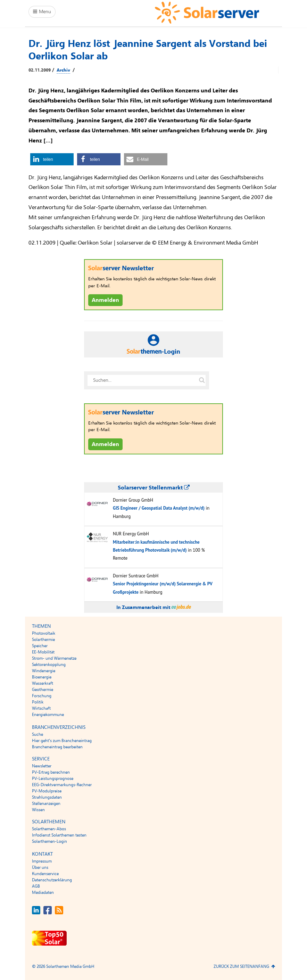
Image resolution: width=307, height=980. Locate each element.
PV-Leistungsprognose (53, 779)
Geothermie (43, 690)
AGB (36, 886)
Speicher (40, 646)
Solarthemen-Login (49, 841)
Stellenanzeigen (46, 804)
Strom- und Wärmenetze (54, 658)
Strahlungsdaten (47, 797)
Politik (38, 702)
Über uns (40, 867)
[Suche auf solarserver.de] (202, 380)
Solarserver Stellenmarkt (154, 488)
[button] (52, 159)
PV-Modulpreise (47, 791)
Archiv (63, 70)
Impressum (42, 861)
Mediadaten (43, 892)
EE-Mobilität (43, 652)
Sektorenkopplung (49, 665)
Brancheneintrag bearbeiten (57, 747)
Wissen (38, 810)
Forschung (42, 696)
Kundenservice (45, 874)
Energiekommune (48, 715)
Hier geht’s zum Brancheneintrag (62, 741)
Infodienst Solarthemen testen (59, 835)
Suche (38, 734)
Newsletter (42, 766)
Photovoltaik (44, 633)
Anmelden (105, 300)
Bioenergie (42, 677)
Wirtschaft (41, 708)
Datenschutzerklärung (52, 880)
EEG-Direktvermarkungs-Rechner (62, 785)
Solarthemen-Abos (49, 829)
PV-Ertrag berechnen (51, 772)
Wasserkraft (43, 683)
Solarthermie (43, 640)
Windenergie (44, 671)
